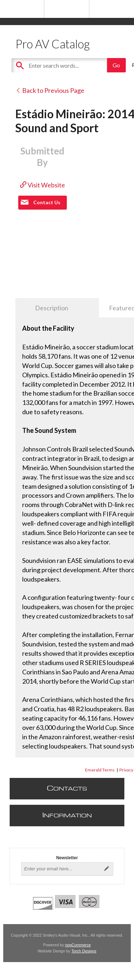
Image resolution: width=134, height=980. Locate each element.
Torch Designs (84, 951)
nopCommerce (78, 945)
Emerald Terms (100, 770)
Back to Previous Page (50, 90)
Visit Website (43, 185)
